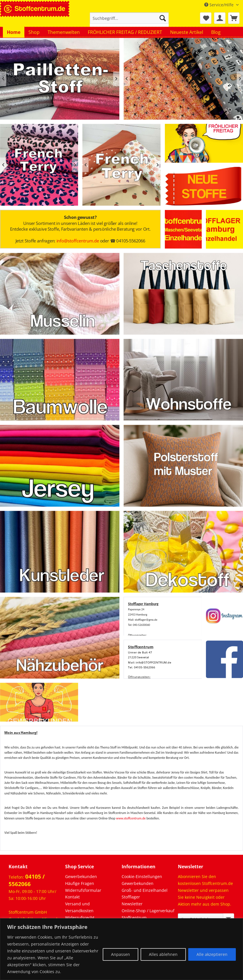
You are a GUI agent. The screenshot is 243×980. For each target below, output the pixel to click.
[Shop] (34, 32)
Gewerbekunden (81, 876)
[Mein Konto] (220, 18)
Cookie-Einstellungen (142, 876)
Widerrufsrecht (80, 918)
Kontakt (72, 897)
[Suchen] (163, 18)
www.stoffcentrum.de (131, 818)
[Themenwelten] (64, 32)
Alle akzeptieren (212, 954)
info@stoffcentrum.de (78, 241)
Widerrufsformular (83, 890)
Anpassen (120, 954)
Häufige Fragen (80, 883)
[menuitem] (129, 21)
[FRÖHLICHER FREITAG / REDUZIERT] (125, 32)
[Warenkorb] (234, 18)
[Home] (14, 32)
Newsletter (132, 904)
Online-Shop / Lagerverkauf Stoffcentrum (148, 914)
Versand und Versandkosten (79, 907)
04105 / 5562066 (27, 880)
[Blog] (216, 32)
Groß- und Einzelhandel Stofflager (145, 894)
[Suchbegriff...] (129, 18)
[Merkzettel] (206, 18)
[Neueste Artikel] (187, 32)
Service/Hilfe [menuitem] (219, 5)
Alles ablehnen (163, 954)
